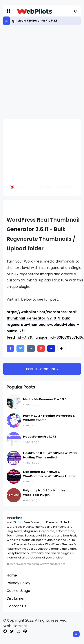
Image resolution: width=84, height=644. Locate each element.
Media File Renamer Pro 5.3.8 (37, 21)
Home (12, 575)
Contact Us (16, 606)
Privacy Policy (18, 583)
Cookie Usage (18, 591)
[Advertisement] (41, 72)
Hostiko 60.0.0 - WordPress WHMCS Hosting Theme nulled (50, 455)
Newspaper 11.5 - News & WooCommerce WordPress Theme (49, 474)
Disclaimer (16, 598)
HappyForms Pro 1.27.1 (40, 437)
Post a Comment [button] (41, 369)
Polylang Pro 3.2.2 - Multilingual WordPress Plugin (47, 493)
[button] (8, 11)
